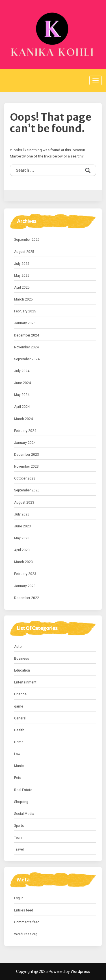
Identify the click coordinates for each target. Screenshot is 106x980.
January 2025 (25, 323)
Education (22, 670)
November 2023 (26, 466)
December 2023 (27, 455)
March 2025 (23, 299)
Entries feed (24, 910)
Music (19, 766)
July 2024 (22, 371)
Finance (20, 694)
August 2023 (24, 502)
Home (19, 742)
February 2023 (25, 574)
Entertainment (25, 682)
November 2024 (26, 347)
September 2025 (27, 240)
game (19, 706)
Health (19, 730)
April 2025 (22, 287)
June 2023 (22, 526)
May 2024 (22, 395)
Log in (19, 898)
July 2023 (22, 514)
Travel (19, 849)
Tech (18, 838)
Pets (18, 778)
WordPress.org (26, 934)
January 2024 (25, 443)
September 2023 (27, 490)
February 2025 (25, 311)
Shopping (21, 802)
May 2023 (22, 538)
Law (17, 754)
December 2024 (27, 335)
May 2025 (22, 276)
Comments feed (27, 922)
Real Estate (23, 790)
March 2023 (23, 562)
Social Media (24, 814)
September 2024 (27, 359)
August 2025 (24, 252)
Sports (19, 826)
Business (22, 659)
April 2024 (22, 407)
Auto (18, 647)
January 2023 (25, 586)
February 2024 (25, 431)
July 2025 (22, 264)
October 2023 (25, 478)
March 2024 (23, 419)
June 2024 (22, 383)
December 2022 (27, 598)
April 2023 (22, 550)
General (20, 718)
